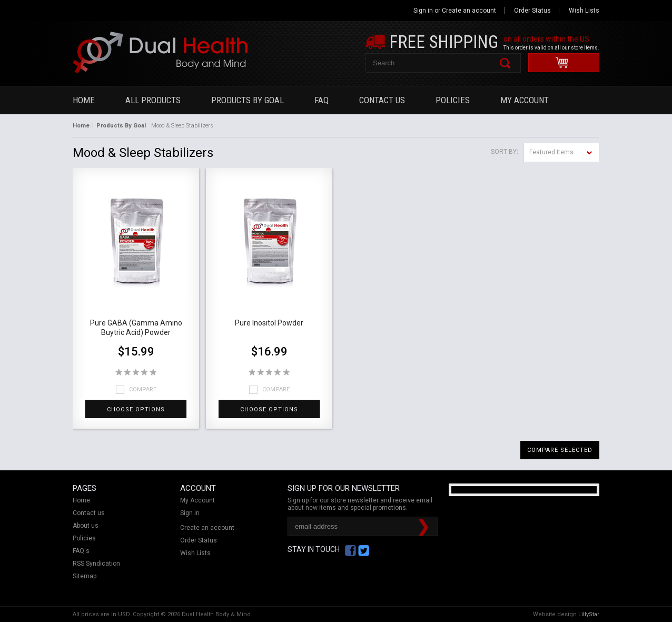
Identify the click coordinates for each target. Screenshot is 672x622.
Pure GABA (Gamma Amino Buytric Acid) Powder (136, 328)
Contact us (89, 513)
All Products (153, 100)
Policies (453, 100)
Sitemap (85, 576)
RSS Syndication (96, 564)
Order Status (532, 11)
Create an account (469, 11)
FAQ (322, 100)
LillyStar (589, 614)
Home (84, 100)
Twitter (364, 551)
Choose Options (136, 409)
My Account (525, 100)
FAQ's (81, 551)
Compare (143, 389)
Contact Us (382, 100)
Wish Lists (584, 11)
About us (86, 526)
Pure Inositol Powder (269, 323)
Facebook (350, 551)
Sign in (423, 11)
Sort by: (505, 152)
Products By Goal (248, 100)
